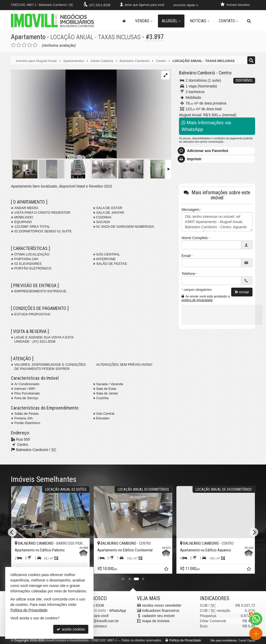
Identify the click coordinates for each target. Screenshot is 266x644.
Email (186, 256)
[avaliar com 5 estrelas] (35, 45)
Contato (228, 21)
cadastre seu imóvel (158, 616)
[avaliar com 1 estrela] (13, 45)
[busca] (249, 21)
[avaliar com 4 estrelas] (30, 45)
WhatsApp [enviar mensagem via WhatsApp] (118, 611)
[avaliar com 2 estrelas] (19, 45)
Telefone (188, 274)
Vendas (144, 21)
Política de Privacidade (185, 640)
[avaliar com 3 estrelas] (24, 45)
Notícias (200, 21)
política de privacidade (197, 300)
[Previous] (12, 532)
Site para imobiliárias (223, 640)
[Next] (254, 532)
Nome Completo (195, 238)
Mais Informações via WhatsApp (206, 126)
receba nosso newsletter (162, 605)
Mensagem (191, 210)
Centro (225, 73)
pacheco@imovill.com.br (99, 621)
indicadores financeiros (161, 611)
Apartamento (28, 37)
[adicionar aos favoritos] (167, 570)
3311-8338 (100, 5)
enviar (242, 292)
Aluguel (171, 21)
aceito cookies (71, 629)
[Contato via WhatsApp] (256, 619)
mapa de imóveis (156, 621)
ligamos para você (94, 616)
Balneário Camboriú (197, 73)
